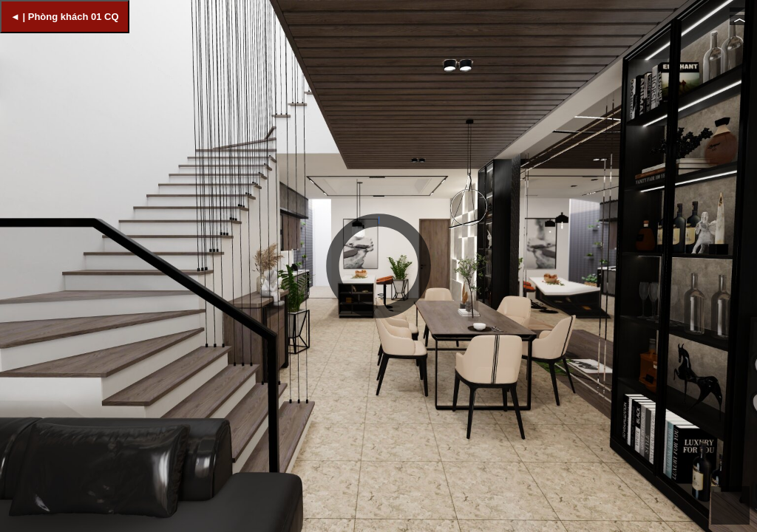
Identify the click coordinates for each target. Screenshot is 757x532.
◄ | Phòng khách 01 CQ (65, 17)
